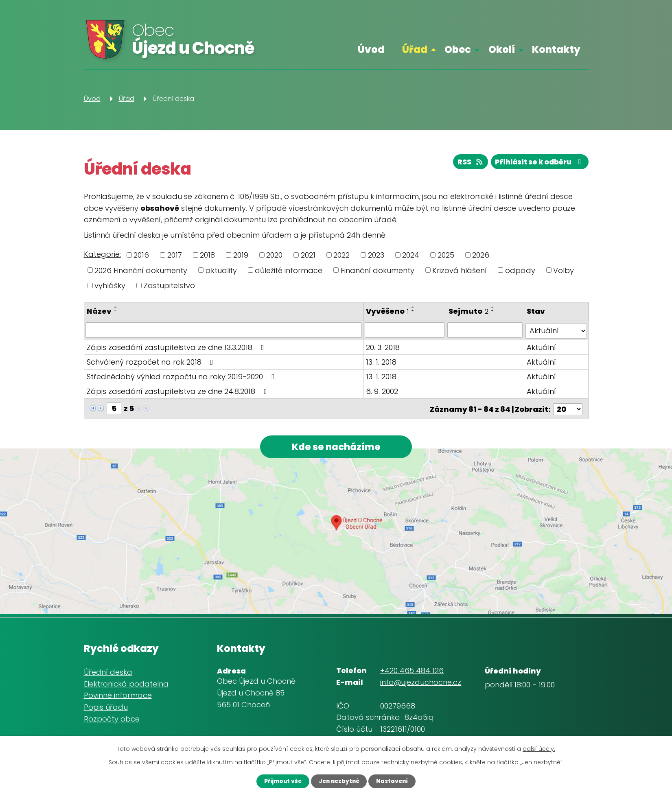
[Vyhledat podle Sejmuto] (485, 330)
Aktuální (542, 347)
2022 (341, 255)
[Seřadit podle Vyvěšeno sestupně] (414, 311)
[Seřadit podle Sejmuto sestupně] (493, 311)
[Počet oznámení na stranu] (568, 408)
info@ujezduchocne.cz (421, 682)
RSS (466, 163)
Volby (564, 270)
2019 (241, 255)
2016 (141, 255)
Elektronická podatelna (126, 683)
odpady (520, 270)
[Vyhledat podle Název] (224, 330)
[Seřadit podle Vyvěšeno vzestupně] (414, 307)
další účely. (539, 748)
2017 (175, 255)
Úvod (371, 49)
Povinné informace (118, 695)
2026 (481, 255)
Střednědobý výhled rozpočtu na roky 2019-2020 (182, 376)
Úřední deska (108, 672)
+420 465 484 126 (412, 670)
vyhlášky (110, 285)
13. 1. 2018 (382, 361)
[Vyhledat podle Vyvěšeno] (405, 330)
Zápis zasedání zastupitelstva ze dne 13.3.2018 (177, 347)
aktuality (221, 270)
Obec (458, 49)
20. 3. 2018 (383, 347)
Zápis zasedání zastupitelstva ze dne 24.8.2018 (178, 390)
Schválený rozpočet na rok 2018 (152, 361)
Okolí (502, 49)
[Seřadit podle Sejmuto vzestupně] (493, 307)
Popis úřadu (106, 707)
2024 (411, 255)
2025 (446, 255)
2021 (308, 255)
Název (99, 311)
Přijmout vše (279, 781)
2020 (274, 255)
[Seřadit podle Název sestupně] (116, 311)
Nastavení (396, 781)
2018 (207, 255)
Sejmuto (468, 311)
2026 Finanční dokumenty (141, 270)
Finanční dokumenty (378, 270)
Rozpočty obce (112, 718)
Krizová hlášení (460, 270)
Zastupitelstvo (169, 285)
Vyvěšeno (388, 311)
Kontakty (556, 49)
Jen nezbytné (339, 781)
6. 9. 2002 (382, 390)
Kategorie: (102, 254)
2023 (376, 255)
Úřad (415, 49)
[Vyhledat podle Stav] (556, 330)
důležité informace (289, 270)
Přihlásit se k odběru (538, 163)
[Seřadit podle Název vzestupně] (116, 307)
